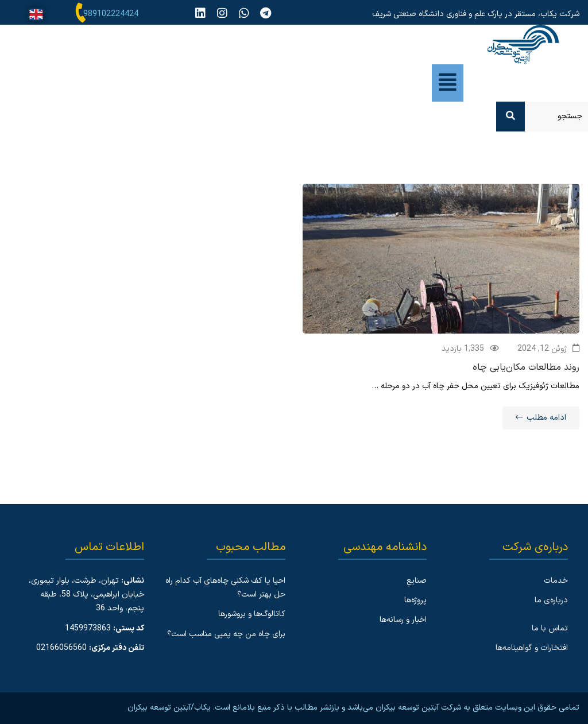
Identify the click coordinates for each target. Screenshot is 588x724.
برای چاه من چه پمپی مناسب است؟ (226, 634)
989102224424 (111, 14)
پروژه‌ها (415, 600)
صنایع (417, 581)
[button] (448, 83)
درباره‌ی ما (551, 600)
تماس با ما (550, 628)
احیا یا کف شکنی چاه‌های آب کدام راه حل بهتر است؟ (225, 588)
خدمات (556, 581)
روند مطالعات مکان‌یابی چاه (526, 369)
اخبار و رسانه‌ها (403, 620)
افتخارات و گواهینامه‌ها (532, 648)
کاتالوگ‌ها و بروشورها (252, 614)
